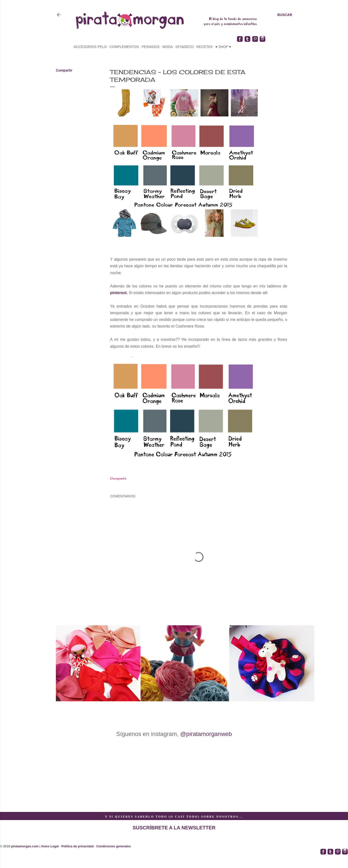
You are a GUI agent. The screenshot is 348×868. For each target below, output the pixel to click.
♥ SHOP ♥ (223, 47)
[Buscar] (285, 15)
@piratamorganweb (206, 734)
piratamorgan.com (25, 846)
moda (168, 47)
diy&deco (184, 47)
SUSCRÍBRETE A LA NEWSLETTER (174, 828)
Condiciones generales (113, 846)
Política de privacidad (78, 846)
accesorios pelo (90, 47)
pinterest (118, 293)
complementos (124, 47)
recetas (204, 47)
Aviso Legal (50, 846)
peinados (151, 47)
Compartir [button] (64, 70)
